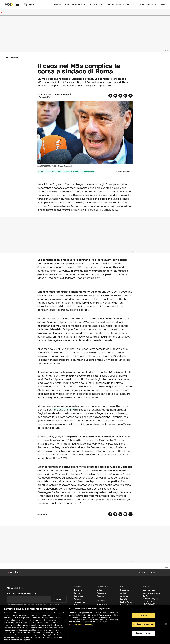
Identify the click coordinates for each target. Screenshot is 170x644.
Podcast (101, 596)
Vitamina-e (102, 604)
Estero (67, 4)
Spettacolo (152, 4)
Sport (162, 4)
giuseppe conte (88, 172)
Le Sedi (123, 593)
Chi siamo (124, 590)
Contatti (123, 599)
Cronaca (57, 4)
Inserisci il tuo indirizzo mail (22, 594)
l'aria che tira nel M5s (65, 410)
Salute (111, 4)
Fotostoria (101, 593)
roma (41, 172)
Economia (77, 4)
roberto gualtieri (71, 172)
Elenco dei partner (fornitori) (81, 625)
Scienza (120, 4)
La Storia (124, 596)
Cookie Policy (126, 602)
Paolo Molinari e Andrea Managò (54, 94)
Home (7, 58)
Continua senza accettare (144, 624)
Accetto (144, 615)
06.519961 (151, 604)
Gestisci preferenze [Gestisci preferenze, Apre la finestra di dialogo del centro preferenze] (144, 633)
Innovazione (100, 4)
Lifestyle (130, 4)
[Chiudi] (166, 624)
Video (99, 590)
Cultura (141, 4)
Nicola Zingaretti (53, 172)
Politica (88, 4)
